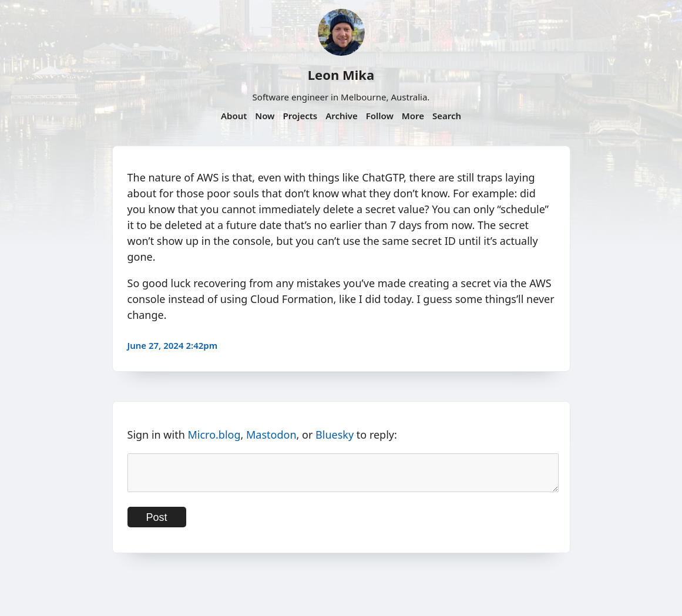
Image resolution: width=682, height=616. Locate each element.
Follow (380, 116)
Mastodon (271, 435)
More (413, 116)
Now (265, 116)
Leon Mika (341, 75)
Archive (342, 116)
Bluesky (335, 435)
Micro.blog (214, 435)
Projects (300, 116)
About (234, 116)
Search (447, 116)
